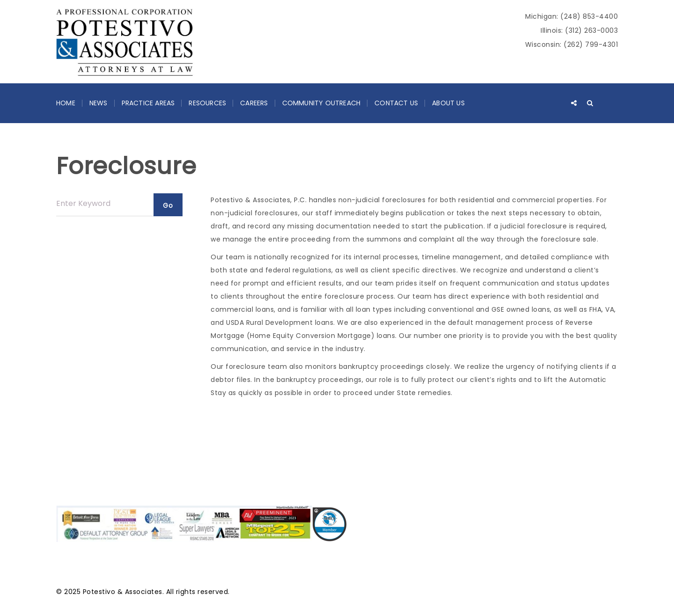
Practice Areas (148, 103)
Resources (207, 103)
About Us (448, 103)
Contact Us (396, 103)
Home (66, 103)
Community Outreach (322, 103)
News (99, 103)
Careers (254, 103)
